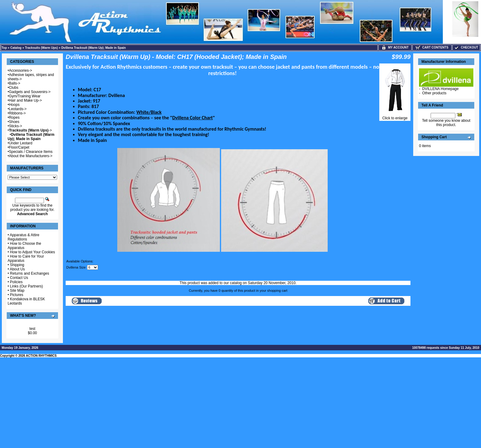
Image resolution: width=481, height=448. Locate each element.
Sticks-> (15, 126)
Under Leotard (21, 143)
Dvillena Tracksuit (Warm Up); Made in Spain (94, 48)
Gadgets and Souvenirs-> (30, 92)
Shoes (14, 122)
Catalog (16, 48)
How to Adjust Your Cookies (33, 252)
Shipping (17, 265)
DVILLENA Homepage (440, 89)
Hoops (14, 105)
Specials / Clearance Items (31, 152)
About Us (17, 269)
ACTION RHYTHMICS (41, 356)
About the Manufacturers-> (31, 156)
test (32, 329)
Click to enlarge (395, 116)
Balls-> (15, 83)
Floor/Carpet (19, 147)
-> (30, 130)
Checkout (466, 47)
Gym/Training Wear (25, 96)
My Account (395, 47)
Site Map (17, 291)
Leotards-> (18, 109)
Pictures (17, 295)
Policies (16, 282)
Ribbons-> (17, 113)
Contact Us (19, 278)
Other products (434, 93)
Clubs (14, 88)
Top (4, 48)
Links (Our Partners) (27, 286)
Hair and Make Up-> (25, 100)
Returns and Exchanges (30, 273)
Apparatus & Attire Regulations (24, 237)
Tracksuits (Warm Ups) (42, 48)
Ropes (14, 117)
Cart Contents (432, 47)
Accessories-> (20, 70)
